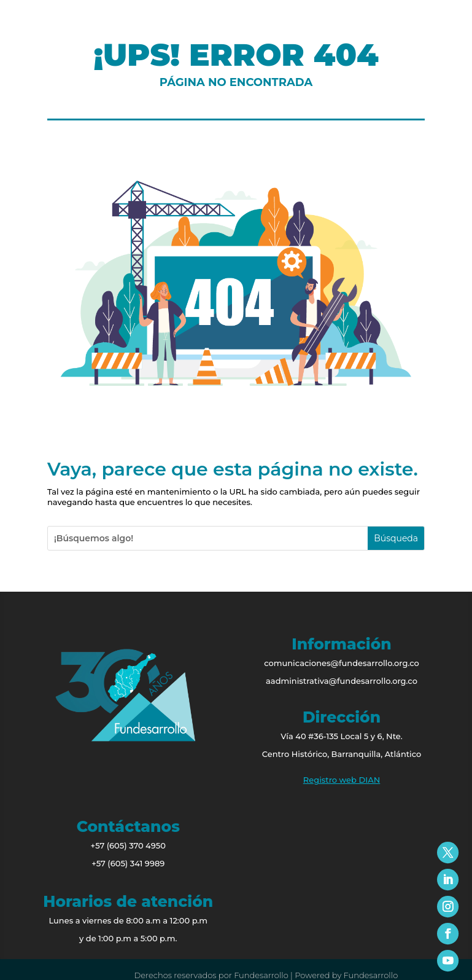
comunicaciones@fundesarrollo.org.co (342, 663)
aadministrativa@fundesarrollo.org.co (342, 681)
